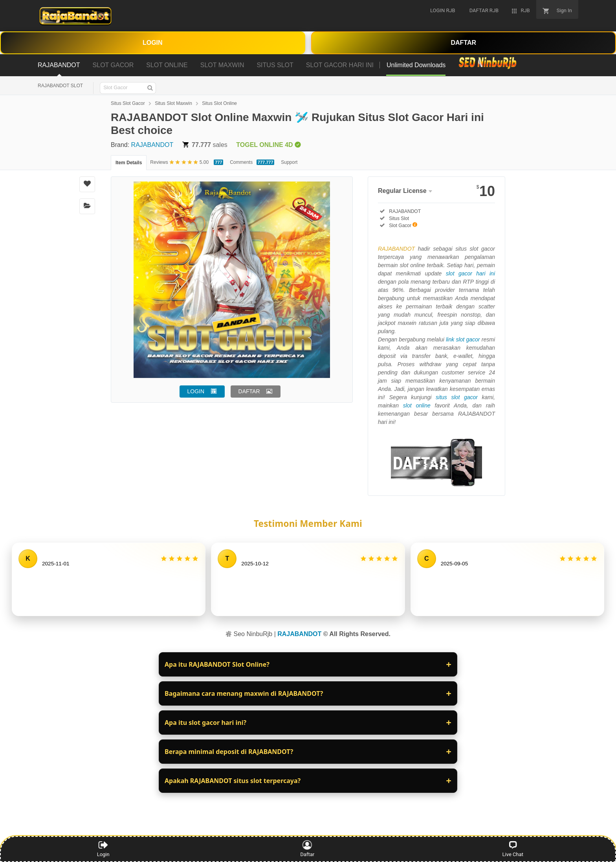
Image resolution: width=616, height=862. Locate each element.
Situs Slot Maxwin (173, 103)
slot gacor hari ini (470, 273)
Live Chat (513, 849)
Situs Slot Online (219, 103)
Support (289, 162)
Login (103, 849)
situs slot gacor (457, 397)
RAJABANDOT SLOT (60, 86)
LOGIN (153, 43)
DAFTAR (463, 43)
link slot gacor (463, 339)
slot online (417, 405)
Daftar (308, 849)
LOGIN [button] (196, 391)
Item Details (129, 163)
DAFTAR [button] (249, 391)
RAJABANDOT (152, 145)
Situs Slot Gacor (128, 103)
